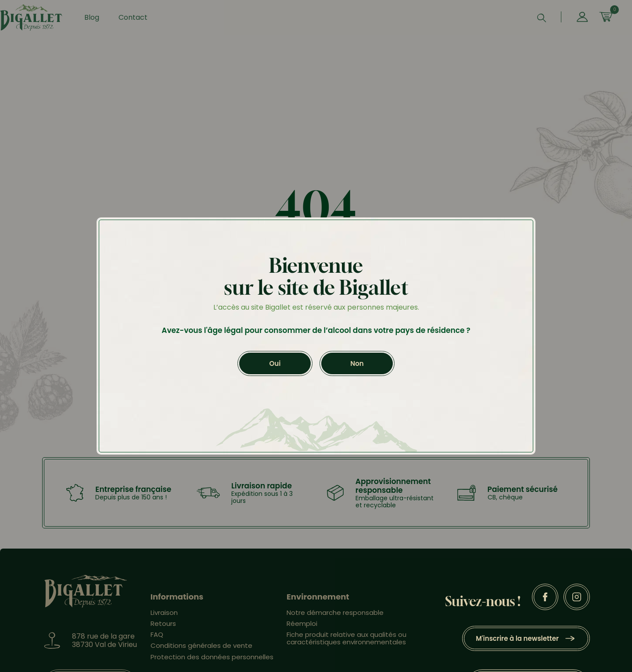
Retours (163, 628)
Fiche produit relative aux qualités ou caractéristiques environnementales (347, 643)
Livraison (164, 617)
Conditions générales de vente (201, 650)
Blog (103, 20)
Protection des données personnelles (212, 661)
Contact (144, 20)
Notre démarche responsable (335, 617)
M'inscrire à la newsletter (517, 643)
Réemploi (302, 628)
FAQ (157, 639)
